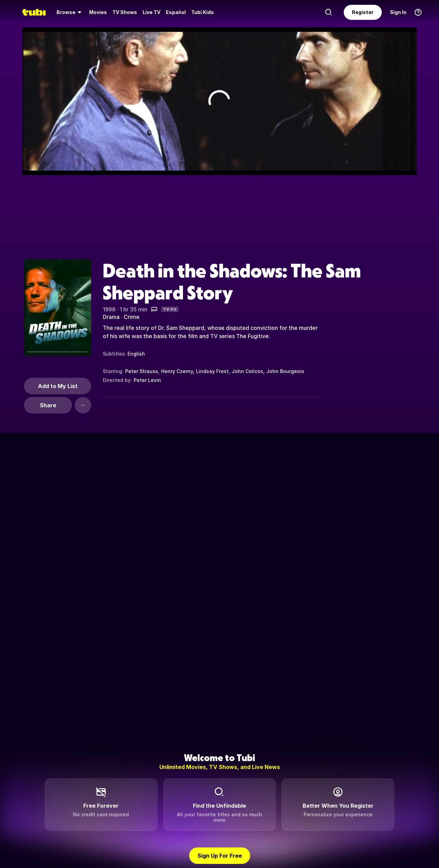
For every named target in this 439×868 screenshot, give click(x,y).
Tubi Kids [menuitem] (203, 12)
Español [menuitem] (176, 12)
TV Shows (125, 12)
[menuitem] (70, 12)
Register (363, 12)
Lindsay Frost (212, 371)
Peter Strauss (142, 371)
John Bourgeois (285, 371)
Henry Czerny (177, 371)
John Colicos (247, 371)
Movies (98, 12)
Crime (132, 317)
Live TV (151, 12)
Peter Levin (147, 380)
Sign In (398, 12)
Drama (111, 317)
